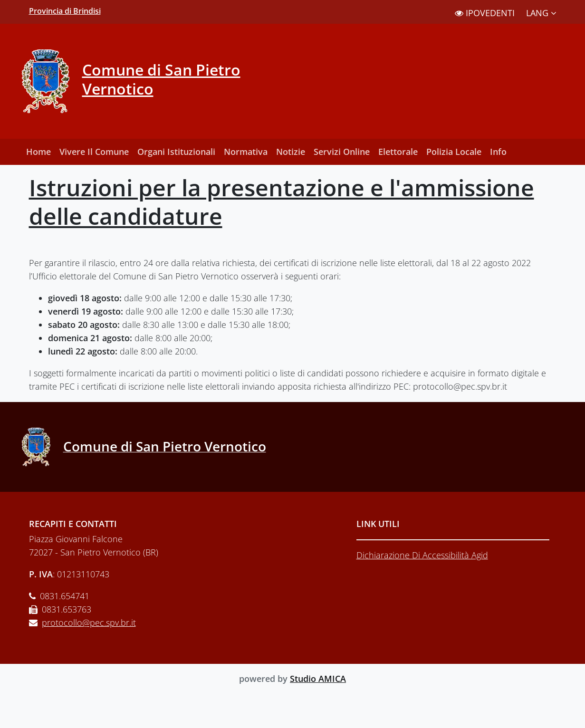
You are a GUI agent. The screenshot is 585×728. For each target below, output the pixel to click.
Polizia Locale (454, 152)
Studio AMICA (318, 679)
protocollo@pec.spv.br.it (89, 623)
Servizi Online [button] (342, 152)
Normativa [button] (246, 152)
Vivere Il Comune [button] (94, 152)
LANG (541, 13)
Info (498, 152)
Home (38, 152)
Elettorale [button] (398, 152)
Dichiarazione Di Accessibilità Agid (422, 555)
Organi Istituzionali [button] (176, 152)
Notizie (291, 152)
